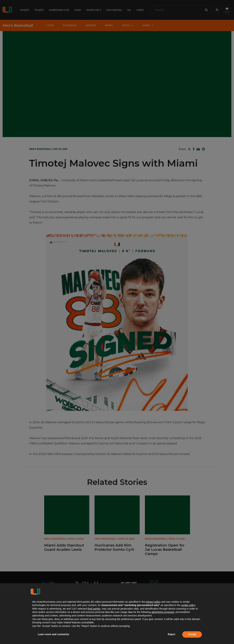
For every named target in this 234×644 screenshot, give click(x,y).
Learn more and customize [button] (53, 634)
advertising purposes (163, 612)
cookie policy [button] (188, 605)
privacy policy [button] (153, 602)
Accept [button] (192, 634)
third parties (94, 609)
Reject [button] (171, 634)
